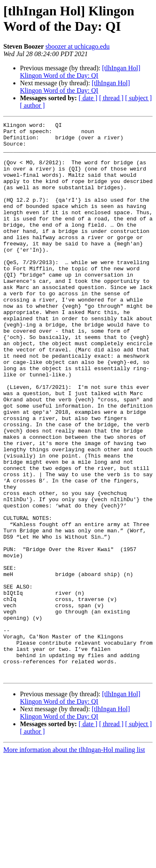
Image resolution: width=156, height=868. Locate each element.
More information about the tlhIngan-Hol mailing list (74, 861)
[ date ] (88, 98)
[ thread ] (111, 98)
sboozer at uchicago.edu (77, 46)
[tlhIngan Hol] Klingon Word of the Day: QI (80, 72)
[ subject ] (139, 98)
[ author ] (32, 105)
